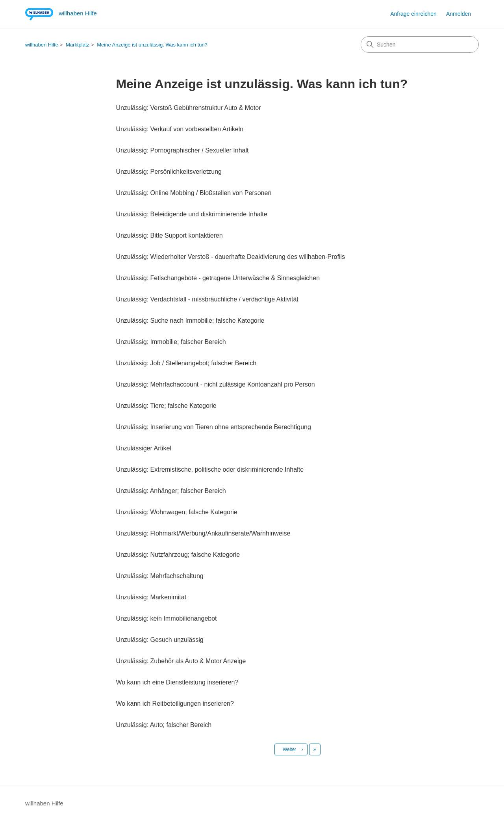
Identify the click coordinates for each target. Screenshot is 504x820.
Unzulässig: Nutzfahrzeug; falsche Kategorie (178, 555)
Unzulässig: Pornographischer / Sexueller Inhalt (182, 150)
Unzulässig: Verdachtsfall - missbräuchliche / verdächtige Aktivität (207, 299)
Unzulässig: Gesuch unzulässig (159, 640)
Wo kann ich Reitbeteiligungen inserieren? (175, 704)
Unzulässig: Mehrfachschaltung (159, 576)
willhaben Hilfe (42, 45)
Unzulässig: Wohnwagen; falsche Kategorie (176, 512)
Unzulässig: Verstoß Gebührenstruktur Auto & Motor (188, 108)
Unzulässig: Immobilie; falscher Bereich (171, 342)
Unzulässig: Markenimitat (151, 597)
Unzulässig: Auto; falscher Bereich (164, 725)
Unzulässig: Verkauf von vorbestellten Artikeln (180, 129)
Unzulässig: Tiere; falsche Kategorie (166, 406)
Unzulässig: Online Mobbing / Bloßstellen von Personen (194, 193)
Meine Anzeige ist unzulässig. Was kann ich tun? (152, 45)
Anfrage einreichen (413, 14)
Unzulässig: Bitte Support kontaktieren (169, 235)
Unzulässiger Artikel (144, 448)
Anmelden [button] (459, 14)
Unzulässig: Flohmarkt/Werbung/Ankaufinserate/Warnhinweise (203, 533)
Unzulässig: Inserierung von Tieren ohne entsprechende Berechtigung (213, 427)
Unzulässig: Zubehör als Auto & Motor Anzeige (181, 661)
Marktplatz (78, 45)
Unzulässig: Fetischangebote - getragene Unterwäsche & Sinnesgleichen (218, 278)
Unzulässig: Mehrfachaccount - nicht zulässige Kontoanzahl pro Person (215, 384)
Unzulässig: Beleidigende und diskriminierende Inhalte (191, 214)
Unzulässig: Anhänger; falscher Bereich (171, 491)
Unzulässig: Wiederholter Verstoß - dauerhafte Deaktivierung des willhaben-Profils (230, 257)
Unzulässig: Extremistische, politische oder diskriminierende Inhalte (210, 470)
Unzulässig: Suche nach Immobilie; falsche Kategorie (190, 321)
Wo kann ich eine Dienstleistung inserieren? (177, 682)
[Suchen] (420, 45)
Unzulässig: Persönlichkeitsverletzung (169, 172)
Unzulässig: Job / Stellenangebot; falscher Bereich (186, 363)
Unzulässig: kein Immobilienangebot (166, 618)
